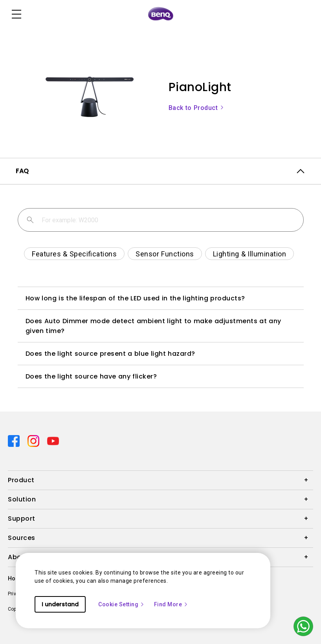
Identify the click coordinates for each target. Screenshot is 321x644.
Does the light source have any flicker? (91, 376)
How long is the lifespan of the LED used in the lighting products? (135, 298)
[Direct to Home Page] (161, 14)
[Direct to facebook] (15, 441)
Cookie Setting (121, 604)
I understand (60, 604)
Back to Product (197, 108)
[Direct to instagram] (34, 441)
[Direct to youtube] (53, 441)
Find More (171, 604)
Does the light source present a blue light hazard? (110, 354)
